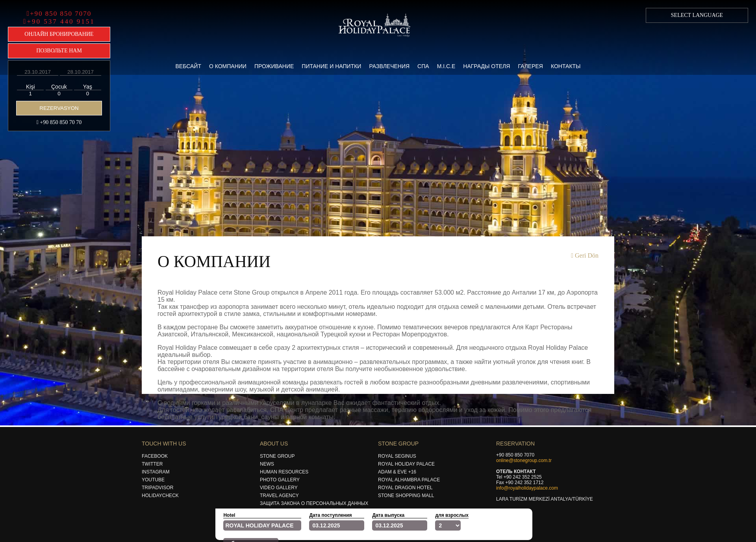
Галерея (530, 66)
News (267, 464)
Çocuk (59, 87)
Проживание (274, 66)
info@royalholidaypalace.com (527, 488)
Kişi (31, 87)
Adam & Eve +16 (397, 472)
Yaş (88, 87)
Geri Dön (585, 255)
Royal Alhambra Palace (409, 480)
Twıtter (152, 464)
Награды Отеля (486, 66)
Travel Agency (279, 496)
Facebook (155, 456)
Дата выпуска (388, 515)
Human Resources (284, 472)
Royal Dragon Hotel (405, 488)
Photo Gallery (280, 480)
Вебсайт (188, 66)
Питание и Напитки (331, 66)
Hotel (229, 515)
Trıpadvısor (157, 488)
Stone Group (277, 456)
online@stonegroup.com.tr (524, 460)
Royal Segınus (397, 456)
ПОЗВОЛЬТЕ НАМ (59, 51)
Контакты (566, 66)
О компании (228, 66)
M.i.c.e (446, 66)
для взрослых (452, 515)
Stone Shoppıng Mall (406, 496)
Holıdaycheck (160, 496)
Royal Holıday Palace (406, 464)
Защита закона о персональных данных (314, 503)
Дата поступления (330, 515)
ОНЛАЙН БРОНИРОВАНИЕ (59, 34)
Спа (423, 66)
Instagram (156, 472)
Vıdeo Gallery (279, 488)
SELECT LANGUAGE (697, 15)
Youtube (153, 480)
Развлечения (389, 66)
